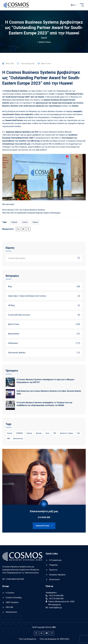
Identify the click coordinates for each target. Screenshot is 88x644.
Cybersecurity (18, 439)
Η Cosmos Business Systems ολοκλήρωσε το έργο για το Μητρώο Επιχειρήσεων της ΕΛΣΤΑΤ (45, 381)
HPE (55, 433)
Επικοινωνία (54, 579)
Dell (78, 433)
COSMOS (19, 433)
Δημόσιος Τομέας (67, 433)
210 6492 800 (44, 517)
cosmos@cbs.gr (55, 608)
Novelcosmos (11, 612)
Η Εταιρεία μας (55, 560)
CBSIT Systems (12, 602)
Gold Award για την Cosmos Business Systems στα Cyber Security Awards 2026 (49, 392)
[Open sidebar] (82, 5)
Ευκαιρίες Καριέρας (57, 575)
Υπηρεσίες (54, 565)
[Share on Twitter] (23, 229)
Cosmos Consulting (14, 598)
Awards (14, 222)
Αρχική (44, 38)
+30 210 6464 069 (56, 599)
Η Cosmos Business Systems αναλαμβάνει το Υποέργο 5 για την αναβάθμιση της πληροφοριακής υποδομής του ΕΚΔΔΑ (44, 404)
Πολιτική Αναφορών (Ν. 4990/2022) (54, 639)
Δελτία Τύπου (45, 42)
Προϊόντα (53, 570)
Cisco (47, 433)
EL (73, 5)
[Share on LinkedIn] (18, 229)
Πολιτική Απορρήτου (28, 639)
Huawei (35, 222)
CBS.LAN (9, 607)
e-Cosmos (10, 593)
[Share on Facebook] (28, 229)
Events (25, 222)
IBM (9, 439)
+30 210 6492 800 (56, 596)
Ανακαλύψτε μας (44, 526)
